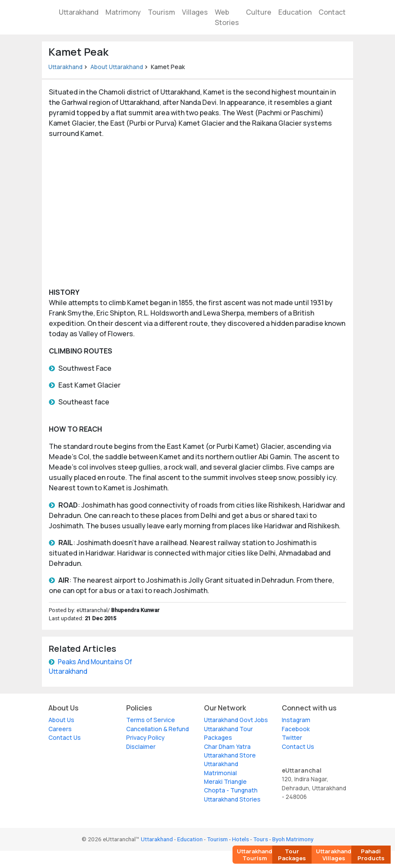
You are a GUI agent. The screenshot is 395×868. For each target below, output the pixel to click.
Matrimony (123, 12)
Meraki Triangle (225, 782)
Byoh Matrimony (293, 839)
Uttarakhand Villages (334, 855)
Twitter (292, 738)
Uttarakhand (79, 12)
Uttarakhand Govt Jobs (236, 720)
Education (295, 12)
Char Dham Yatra (227, 747)
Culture (259, 12)
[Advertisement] (197, 213)
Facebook (296, 729)
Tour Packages (292, 855)
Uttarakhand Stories (232, 799)
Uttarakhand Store (230, 755)
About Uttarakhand (117, 67)
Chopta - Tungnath (231, 790)
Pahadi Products (371, 855)
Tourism (161, 12)
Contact (332, 12)
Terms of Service (151, 720)
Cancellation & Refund (158, 729)
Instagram (296, 720)
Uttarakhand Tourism (255, 855)
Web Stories (227, 17)
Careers (60, 729)
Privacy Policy (145, 738)
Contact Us (65, 738)
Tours (261, 839)
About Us (61, 720)
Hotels (241, 839)
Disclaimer (141, 747)
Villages (195, 12)
